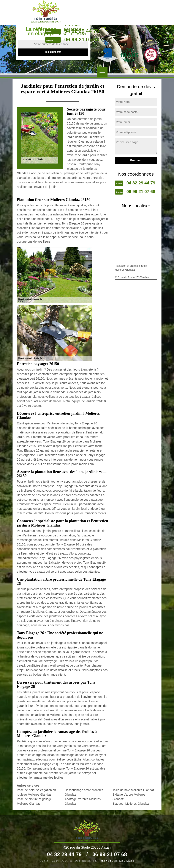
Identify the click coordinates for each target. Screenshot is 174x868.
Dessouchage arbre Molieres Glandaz (84, 792)
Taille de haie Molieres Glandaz (134, 790)
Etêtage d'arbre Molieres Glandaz (129, 797)
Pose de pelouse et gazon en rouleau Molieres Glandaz (36, 792)
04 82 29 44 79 (82, 31)
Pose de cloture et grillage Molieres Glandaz (34, 801)
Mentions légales (118, 861)
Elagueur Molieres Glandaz (131, 804)
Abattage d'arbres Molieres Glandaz (83, 801)
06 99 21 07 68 (82, 40)
